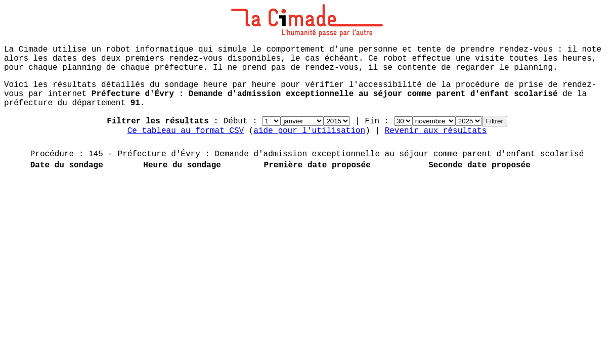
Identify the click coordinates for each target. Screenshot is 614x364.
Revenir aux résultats (436, 131)
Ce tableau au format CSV (186, 131)
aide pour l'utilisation (309, 131)
